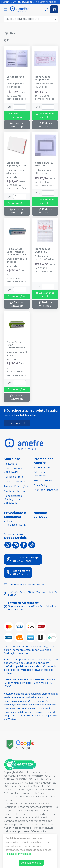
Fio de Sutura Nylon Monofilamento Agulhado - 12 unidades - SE (16, 345)
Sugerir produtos (17, 423)
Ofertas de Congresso (40, 474)
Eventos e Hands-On (46, 490)
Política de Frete (13, 477)
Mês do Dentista (43, 480)
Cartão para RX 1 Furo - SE (45, 164)
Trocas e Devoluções (16, 486)
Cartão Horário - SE (16, 78)
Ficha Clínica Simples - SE (43, 78)
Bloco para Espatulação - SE (16, 164)
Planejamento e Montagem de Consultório (13, 499)
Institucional (11, 464)
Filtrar (11, 34)
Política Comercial (14, 482)
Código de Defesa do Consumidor (16, 470)
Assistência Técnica (15, 491)
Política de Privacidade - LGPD (15, 523)
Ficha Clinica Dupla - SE (43, 250)
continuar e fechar (31, 863)
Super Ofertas (42, 467)
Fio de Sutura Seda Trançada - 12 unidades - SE (16, 252)
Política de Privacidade (18, 854)
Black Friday (41, 485)
